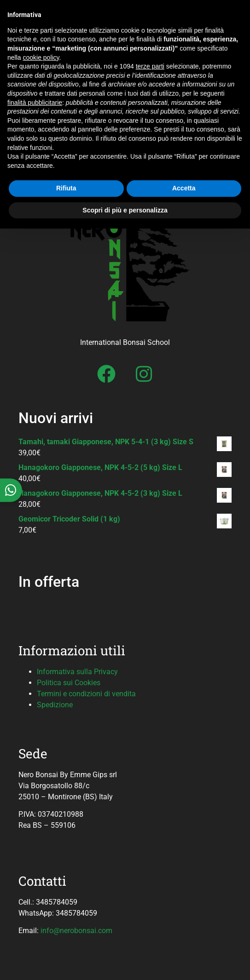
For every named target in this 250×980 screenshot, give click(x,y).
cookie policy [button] (41, 57)
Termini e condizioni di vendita (86, 694)
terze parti (150, 66)
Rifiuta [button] (66, 188)
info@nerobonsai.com (76, 931)
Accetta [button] (184, 188)
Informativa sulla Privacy (77, 672)
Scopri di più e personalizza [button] (125, 210)
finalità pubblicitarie (35, 103)
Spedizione (55, 705)
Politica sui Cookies (69, 683)
